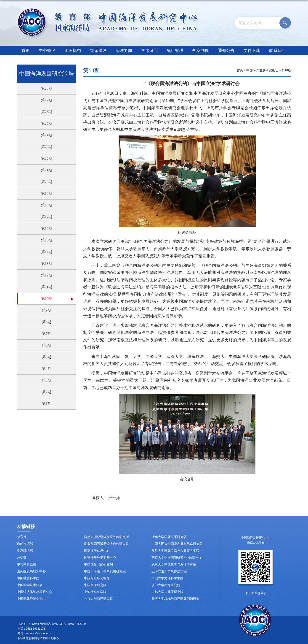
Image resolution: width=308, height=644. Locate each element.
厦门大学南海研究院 (166, 585)
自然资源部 (25, 544)
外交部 (22, 558)
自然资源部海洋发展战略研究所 (106, 537)
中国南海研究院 (95, 585)
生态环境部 (25, 551)
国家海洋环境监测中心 (100, 558)
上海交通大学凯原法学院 (169, 571)
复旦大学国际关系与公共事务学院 (175, 551)
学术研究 (149, 51)
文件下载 (252, 51)
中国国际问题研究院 (98, 564)
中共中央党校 (27, 564)
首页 (26, 51)
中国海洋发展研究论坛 (262, 70)
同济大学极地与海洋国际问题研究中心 (179, 599)
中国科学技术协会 (30, 585)
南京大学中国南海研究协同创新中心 (177, 558)
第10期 (286, 70)
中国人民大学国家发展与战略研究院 (177, 544)
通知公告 (226, 51)
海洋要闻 (124, 51)
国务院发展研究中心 (31, 571)
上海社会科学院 (95, 592)
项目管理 (175, 51)
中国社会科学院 (28, 578)
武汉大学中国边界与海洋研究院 (174, 564)
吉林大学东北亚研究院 (167, 592)
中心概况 (47, 51)
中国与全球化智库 (97, 578)
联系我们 (277, 51)
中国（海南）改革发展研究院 (105, 571)
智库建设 (98, 51)
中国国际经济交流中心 (33, 599)
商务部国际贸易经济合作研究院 (106, 544)
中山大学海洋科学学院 (167, 578)
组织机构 (73, 51)
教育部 (22, 537)
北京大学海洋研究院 (98, 599)
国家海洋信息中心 (97, 551)
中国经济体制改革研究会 (35, 592)
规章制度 (201, 51)
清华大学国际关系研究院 (169, 537)
